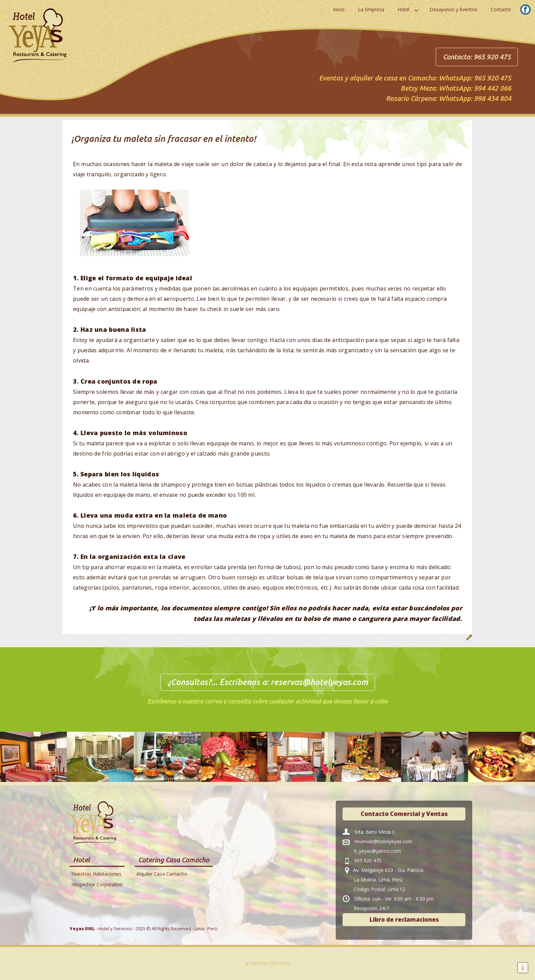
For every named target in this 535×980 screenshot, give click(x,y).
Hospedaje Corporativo (97, 884)
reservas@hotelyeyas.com (319, 682)
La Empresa (371, 9)
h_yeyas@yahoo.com (378, 851)
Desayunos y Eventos (453, 9)
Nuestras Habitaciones (96, 874)
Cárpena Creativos (270, 963)
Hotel (403, 9)
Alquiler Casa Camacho (162, 874)
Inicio (339, 9)
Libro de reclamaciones (404, 919)
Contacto (501, 9)
